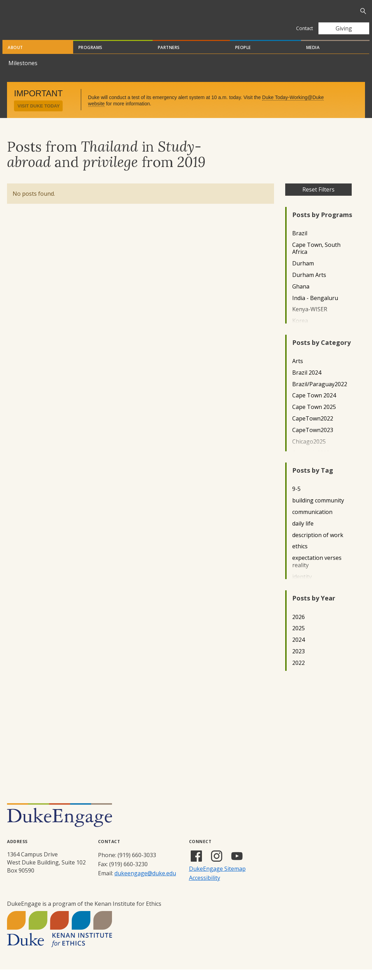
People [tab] (243, 58)
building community (318, 511)
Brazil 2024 (307, 383)
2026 (299, 628)
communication (312, 523)
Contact (304, 28)
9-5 (296, 499)
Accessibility (205, 888)
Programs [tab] (90, 58)
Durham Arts (309, 286)
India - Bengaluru (315, 309)
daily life (303, 534)
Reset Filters (318, 200)
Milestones (23, 74)
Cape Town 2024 (314, 406)
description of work (318, 546)
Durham (303, 274)
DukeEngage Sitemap (217, 879)
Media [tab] (313, 58)
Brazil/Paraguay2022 (320, 395)
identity (302, 587)
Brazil (300, 244)
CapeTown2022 (313, 429)
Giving (344, 28)
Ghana (301, 297)
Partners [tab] (169, 58)
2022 (299, 673)
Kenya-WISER (310, 320)
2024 (299, 650)
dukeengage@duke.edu (145, 884)
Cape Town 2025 (314, 418)
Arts (298, 372)
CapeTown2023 (313, 441)
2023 (299, 662)
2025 (299, 639)
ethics (300, 557)
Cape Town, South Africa (316, 259)
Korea (300, 331)
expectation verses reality (317, 572)
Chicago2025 (309, 452)
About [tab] (15, 58)
